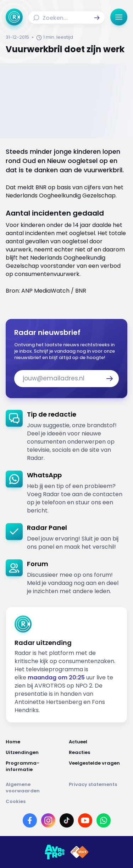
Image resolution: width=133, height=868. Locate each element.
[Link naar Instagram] (48, 820)
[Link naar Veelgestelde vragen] (98, 766)
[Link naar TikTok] (67, 820)
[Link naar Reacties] (98, 753)
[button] (97, 18)
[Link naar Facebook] (30, 820)
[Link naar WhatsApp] (104, 820)
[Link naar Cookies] (66, 802)
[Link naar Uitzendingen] (35, 753)
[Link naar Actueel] (98, 742)
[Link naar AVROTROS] (55, 852)
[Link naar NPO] (79, 852)
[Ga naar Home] (14, 17)
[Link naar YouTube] (85, 820)
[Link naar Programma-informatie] (35, 766)
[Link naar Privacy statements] (98, 788)
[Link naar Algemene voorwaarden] (35, 788)
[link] (66, 436)
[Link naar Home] (35, 742)
